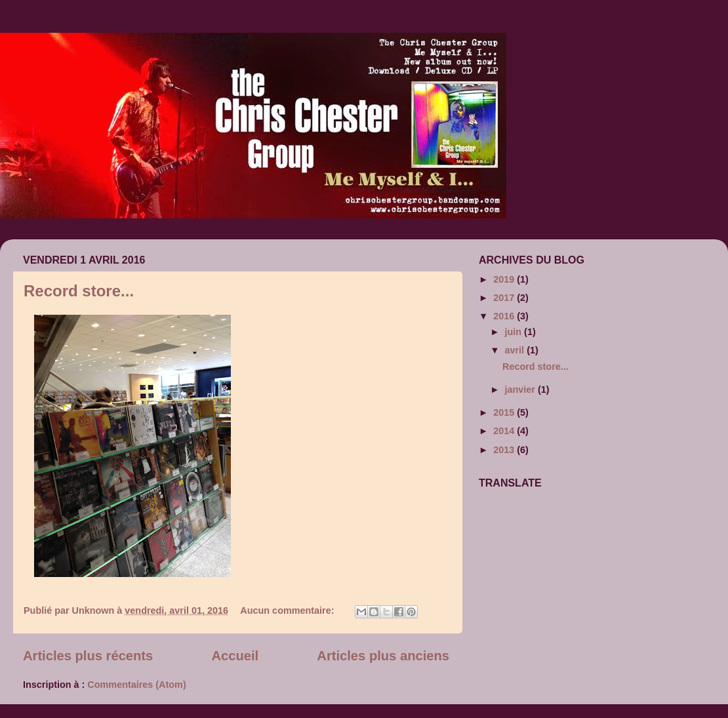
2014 (505, 431)
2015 (505, 412)
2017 (505, 298)
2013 (505, 450)
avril (516, 350)
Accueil (235, 656)
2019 (505, 279)
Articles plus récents (88, 656)
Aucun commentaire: (288, 610)
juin (515, 332)
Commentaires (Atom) (136, 685)
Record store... (79, 291)
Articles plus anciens (383, 656)
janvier (521, 389)
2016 (505, 316)
